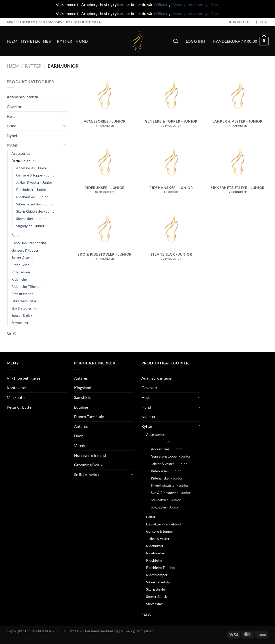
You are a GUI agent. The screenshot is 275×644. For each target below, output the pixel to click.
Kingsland (83, 388)
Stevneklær (20, 323)
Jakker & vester (23, 257)
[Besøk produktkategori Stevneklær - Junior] (171, 242)
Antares (81, 378)
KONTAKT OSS (240, 22)
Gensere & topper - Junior (36, 175)
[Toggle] (65, 116)
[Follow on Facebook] (257, 22)
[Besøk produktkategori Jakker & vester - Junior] (238, 109)
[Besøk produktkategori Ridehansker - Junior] (171, 176)
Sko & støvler (22, 308)
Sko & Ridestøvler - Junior (36, 211)
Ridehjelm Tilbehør (26, 286)
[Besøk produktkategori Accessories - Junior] (105, 109)
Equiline (81, 407)
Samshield (83, 397)
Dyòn (79, 436)
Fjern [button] (215, 4)
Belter (16, 236)
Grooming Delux (88, 465)
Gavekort (15, 106)
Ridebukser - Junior (31, 190)
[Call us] (266, 22)
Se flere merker (87, 474)
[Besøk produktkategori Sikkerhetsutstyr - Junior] (238, 176)
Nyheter (30, 41)
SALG (11, 334)
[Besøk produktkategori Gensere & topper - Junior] (171, 109)
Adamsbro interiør (23, 97)
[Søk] (176, 41)
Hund (82, 41)
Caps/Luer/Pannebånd (29, 243)
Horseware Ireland (90, 455)
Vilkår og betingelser (24, 378)
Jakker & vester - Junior (34, 182)
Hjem (12, 41)
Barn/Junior (21, 161)
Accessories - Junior (32, 168)
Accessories (21, 153)
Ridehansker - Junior (32, 197)
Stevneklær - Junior (31, 219)
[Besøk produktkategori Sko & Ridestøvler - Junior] (105, 242)
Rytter (64, 41)
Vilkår (160, 4)
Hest (48, 41)
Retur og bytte (19, 407)
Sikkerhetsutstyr (24, 301)
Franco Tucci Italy (89, 416)
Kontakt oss (17, 388)
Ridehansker (21, 272)
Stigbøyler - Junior (30, 226)
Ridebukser (20, 265)
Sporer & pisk (22, 315)
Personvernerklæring (189, 4)
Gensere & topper (25, 250)
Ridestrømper (22, 294)
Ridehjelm (19, 279)
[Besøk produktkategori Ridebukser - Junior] (105, 176)
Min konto (16, 397)
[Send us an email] (261, 22)
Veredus (81, 445)
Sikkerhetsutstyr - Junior (35, 204)
